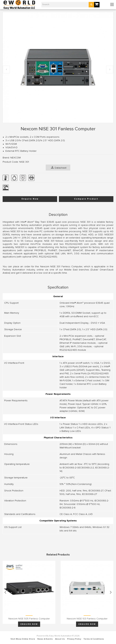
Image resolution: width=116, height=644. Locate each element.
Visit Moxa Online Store (23, 639)
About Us (60, 639)
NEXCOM (16, 158)
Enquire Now (30, 199)
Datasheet (59, 168)
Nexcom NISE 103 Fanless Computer (87, 619)
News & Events (45, 639)
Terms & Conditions (94, 639)
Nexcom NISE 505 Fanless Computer (29, 619)
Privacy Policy (74, 639)
